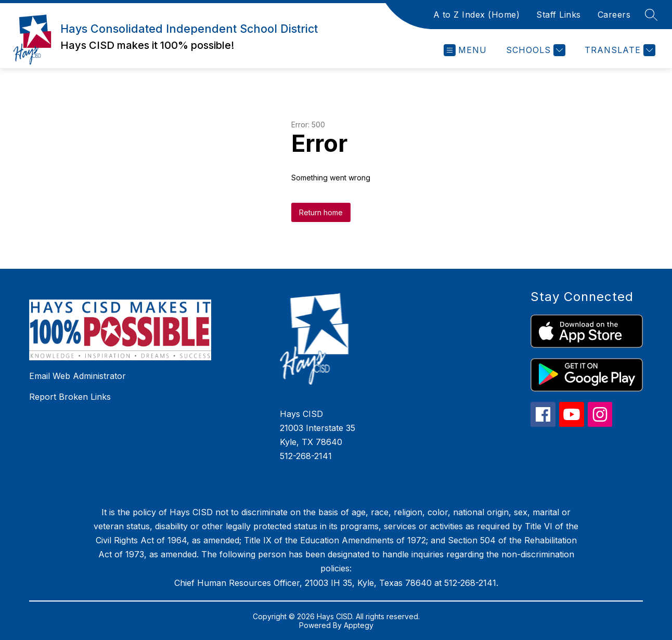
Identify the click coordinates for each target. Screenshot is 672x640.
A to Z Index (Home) (477, 15)
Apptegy (359, 625)
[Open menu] (465, 50)
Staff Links (559, 15)
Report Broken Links (70, 397)
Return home (321, 212)
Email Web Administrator (77, 376)
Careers (614, 15)
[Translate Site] (619, 50)
